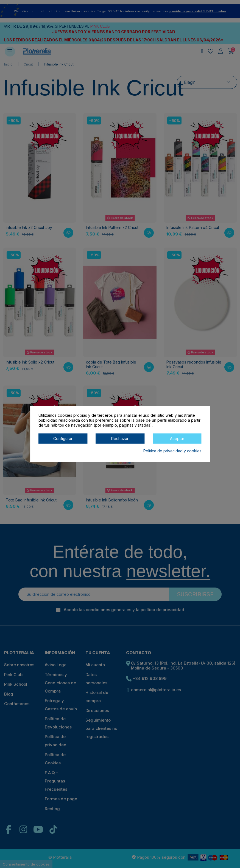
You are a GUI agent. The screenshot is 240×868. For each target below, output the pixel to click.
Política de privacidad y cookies (172, 451)
